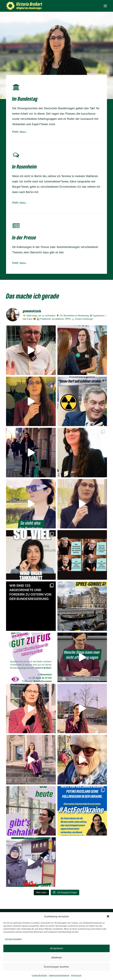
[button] (108, 916)
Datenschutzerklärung (59, 975)
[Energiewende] (16, 156)
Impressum (76, 975)
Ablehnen (57, 957)
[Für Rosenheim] (16, 227)
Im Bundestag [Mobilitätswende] (25, 99)
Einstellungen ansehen (56, 967)
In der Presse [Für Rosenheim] (24, 237)
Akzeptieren (56, 948)
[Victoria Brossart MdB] (25, 6)
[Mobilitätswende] (16, 89)
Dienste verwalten (13, 939)
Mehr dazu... (20, 132)
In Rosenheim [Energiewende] (24, 167)
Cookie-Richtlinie (39, 975)
